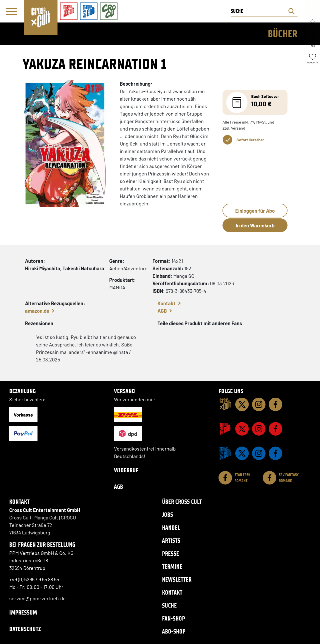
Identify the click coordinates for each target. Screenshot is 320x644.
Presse (170, 554)
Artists (171, 541)
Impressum (23, 612)
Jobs (167, 515)
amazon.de (37, 311)
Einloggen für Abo (255, 211)
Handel (171, 528)
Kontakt (166, 303)
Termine (172, 566)
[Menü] (12, 11)
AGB (162, 311)
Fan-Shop (173, 618)
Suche (169, 605)
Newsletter (177, 579)
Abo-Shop (174, 631)
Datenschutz (25, 629)
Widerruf (126, 470)
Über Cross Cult (182, 502)
